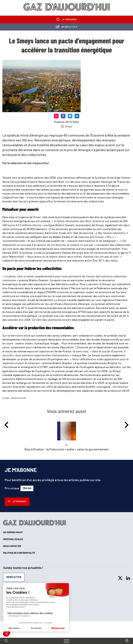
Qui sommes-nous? (13, 532)
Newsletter (66, 27)
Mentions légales (13, 539)
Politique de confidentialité (19, 553)
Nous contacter (12, 546)
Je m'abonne (67, 20)
